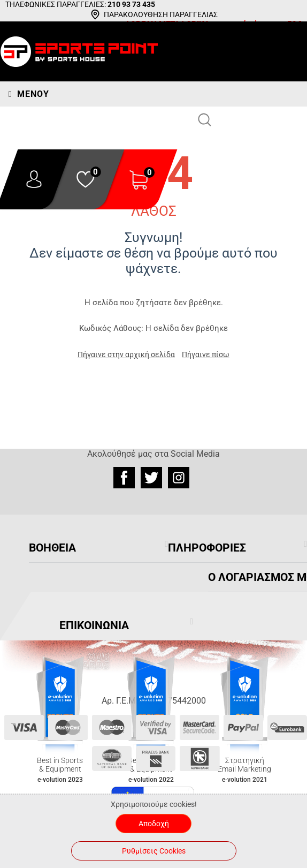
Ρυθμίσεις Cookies (154, 851)
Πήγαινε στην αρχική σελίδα (126, 354)
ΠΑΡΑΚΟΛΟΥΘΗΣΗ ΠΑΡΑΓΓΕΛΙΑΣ (161, 14)
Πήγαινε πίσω (206, 354)
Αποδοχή (154, 824)
